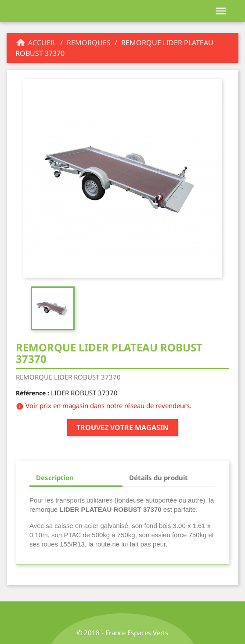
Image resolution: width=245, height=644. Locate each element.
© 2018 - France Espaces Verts (122, 633)
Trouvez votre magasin (122, 427)
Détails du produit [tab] (159, 478)
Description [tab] (55, 478)
